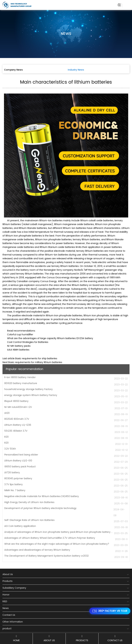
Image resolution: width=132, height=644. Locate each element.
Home (16, 639)
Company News (13, 70)
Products (82, 639)
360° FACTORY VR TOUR (110, 611)
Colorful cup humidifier (20, 335)
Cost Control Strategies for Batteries (28, 342)
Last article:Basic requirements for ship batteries (30, 359)
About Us (49, 639)
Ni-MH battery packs (19, 346)
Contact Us (115, 639)
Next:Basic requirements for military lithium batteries (32, 362)
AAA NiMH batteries (18, 350)
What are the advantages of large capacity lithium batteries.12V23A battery (50, 338)
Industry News (76, 70)
